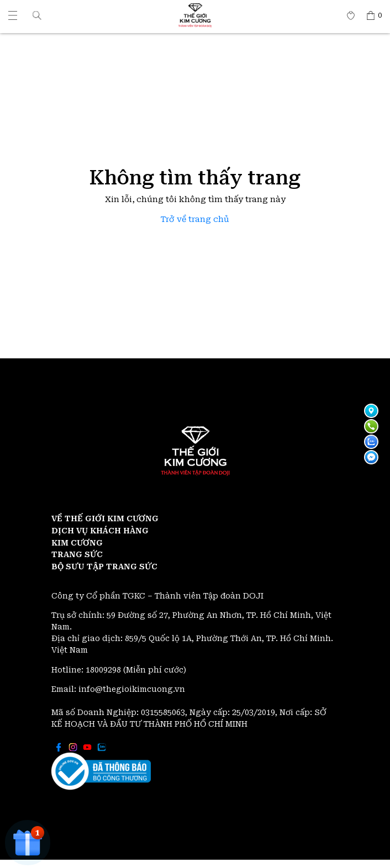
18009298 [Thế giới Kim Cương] (104, 670)
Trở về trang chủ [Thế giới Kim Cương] (195, 219)
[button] (37, 15)
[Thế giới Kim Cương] (13, 15)
